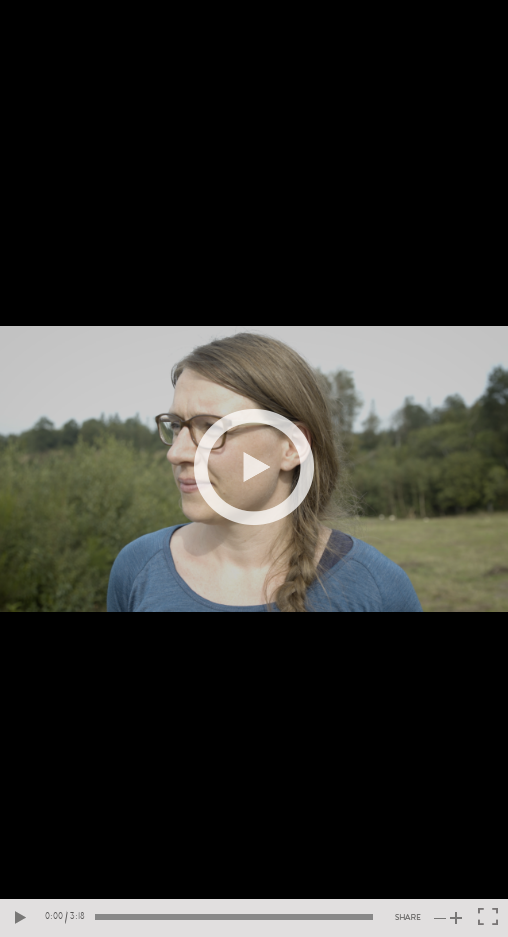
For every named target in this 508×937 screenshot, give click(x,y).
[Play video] (254, 467)
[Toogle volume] (448, 917)
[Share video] (408, 917)
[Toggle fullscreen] (488, 917)
